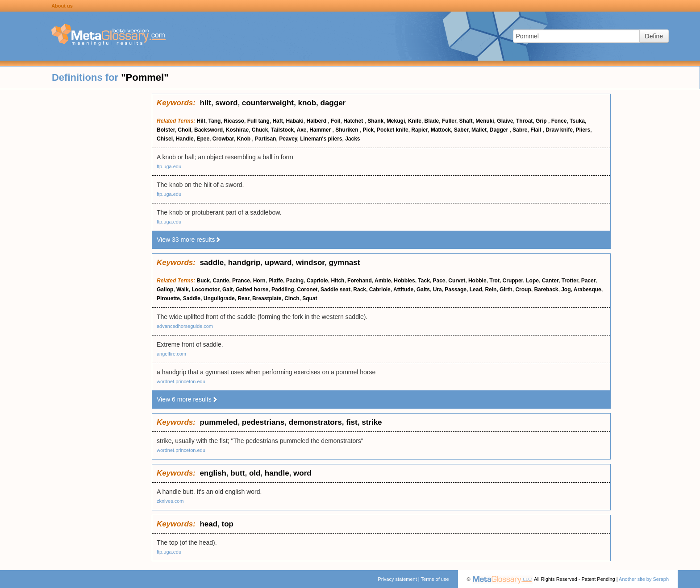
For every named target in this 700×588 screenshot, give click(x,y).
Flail (536, 130)
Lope (532, 281)
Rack (360, 290)
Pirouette (168, 298)
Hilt (201, 121)
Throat (524, 121)
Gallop (165, 290)
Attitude (403, 290)
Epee (203, 139)
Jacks (352, 139)
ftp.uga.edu (169, 166)
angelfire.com (171, 354)
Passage (456, 290)
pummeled (219, 422)
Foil (335, 121)
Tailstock (282, 130)
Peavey (288, 139)
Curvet (457, 281)
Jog (566, 290)
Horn (259, 281)
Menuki (485, 121)
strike (372, 422)
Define (654, 36)
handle (277, 473)
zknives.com (170, 501)
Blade (432, 121)
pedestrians (263, 422)
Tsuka (577, 121)
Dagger (500, 130)
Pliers (583, 130)
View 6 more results (187, 399)
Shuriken (348, 130)
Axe (302, 130)
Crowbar (223, 139)
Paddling (283, 290)
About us (62, 6)
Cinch (292, 298)
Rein (491, 290)
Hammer (321, 130)
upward (278, 263)
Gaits (423, 290)
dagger (333, 103)
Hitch (337, 281)
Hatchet (354, 121)
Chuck (260, 130)
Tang (215, 121)
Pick (369, 130)
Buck (203, 281)
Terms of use (435, 579)
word (302, 473)
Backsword (208, 130)
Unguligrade (219, 298)
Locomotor (205, 290)
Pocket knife (393, 130)
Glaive (505, 121)
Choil (184, 130)
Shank (375, 121)
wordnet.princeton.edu (181, 381)
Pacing (295, 281)
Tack (424, 281)
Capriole (317, 281)
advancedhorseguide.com (185, 326)
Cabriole (380, 290)
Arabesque (587, 290)
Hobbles (404, 281)
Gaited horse (252, 290)
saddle (212, 263)
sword (226, 103)
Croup (523, 290)
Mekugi (396, 121)
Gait (227, 290)
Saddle (192, 298)
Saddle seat (335, 290)
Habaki (294, 121)
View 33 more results (189, 240)
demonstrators (315, 422)
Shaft (466, 121)
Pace (439, 281)
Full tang (258, 121)
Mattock (441, 130)
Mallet (479, 130)
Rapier (419, 130)
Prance (241, 281)
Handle (185, 139)
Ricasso (234, 121)
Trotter (570, 281)
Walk (183, 290)
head (208, 524)
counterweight (268, 103)
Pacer (588, 281)
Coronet (307, 290)
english (213, 473)
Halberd (317, 121)
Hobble (477, 281)
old (255, 473)
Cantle (221, 281)
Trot (494, 281)
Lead (476, 290)
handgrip (244, 263)
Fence (559, 121)
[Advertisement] (76, 228)
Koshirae (237, 130)
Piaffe (276, 281)
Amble (383, 281)
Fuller (449, 121)
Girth (506, 290)
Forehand (360, 281)
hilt (205, 103)
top (228, 524)
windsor (310, 263)
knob (307, 103)
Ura (437, 290)
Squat (310, 298)
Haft (277, 121)
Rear (243, 298)
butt (237, 473)
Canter (550, 281)
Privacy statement (397, 579)
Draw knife (559, 130)
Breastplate (267, 298)
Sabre (520, 130)
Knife (415, 121)
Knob (244, 139)
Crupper (513, 281)
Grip (542, 121)
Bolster (166, 130)
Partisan (265, 139)
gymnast (344, 263)
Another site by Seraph (644, 579)
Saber (461, 130)
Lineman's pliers (321, 139)
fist (352, 422)
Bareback (546, 290)
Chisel (165, 139)
